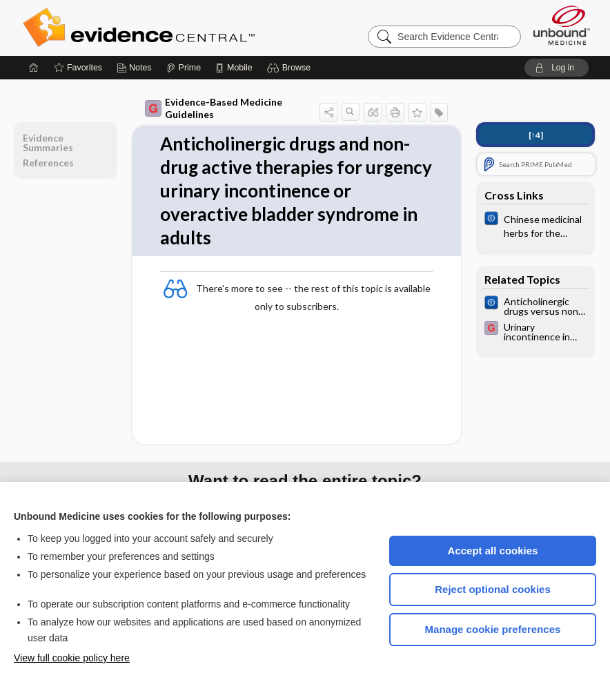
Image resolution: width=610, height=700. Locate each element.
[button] (291, 68)
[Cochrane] (535, 225)
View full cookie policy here (72, 658)
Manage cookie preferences (493, 629)
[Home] (34, 68)
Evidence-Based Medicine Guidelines (214, 108)
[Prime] (184, 68)
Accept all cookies (493, 551)
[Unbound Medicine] (562, 25)
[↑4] (536, 135)
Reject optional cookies (493, 589)
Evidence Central (194, 28)
